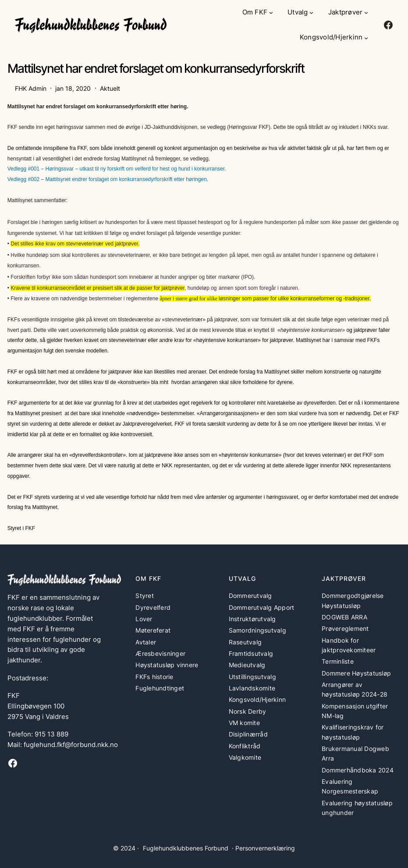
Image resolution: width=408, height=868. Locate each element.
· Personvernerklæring (263, 848)
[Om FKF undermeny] (271, 12)
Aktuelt (110, 88)
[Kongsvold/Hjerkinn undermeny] (366, 38)
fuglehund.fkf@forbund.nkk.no (71, 745)
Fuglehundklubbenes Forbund (186, 848)
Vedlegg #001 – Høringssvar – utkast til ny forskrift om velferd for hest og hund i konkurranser (116, 169)
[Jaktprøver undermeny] (366, 12)
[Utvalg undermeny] (311, 12)
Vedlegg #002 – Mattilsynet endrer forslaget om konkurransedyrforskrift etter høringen (107, 179)
